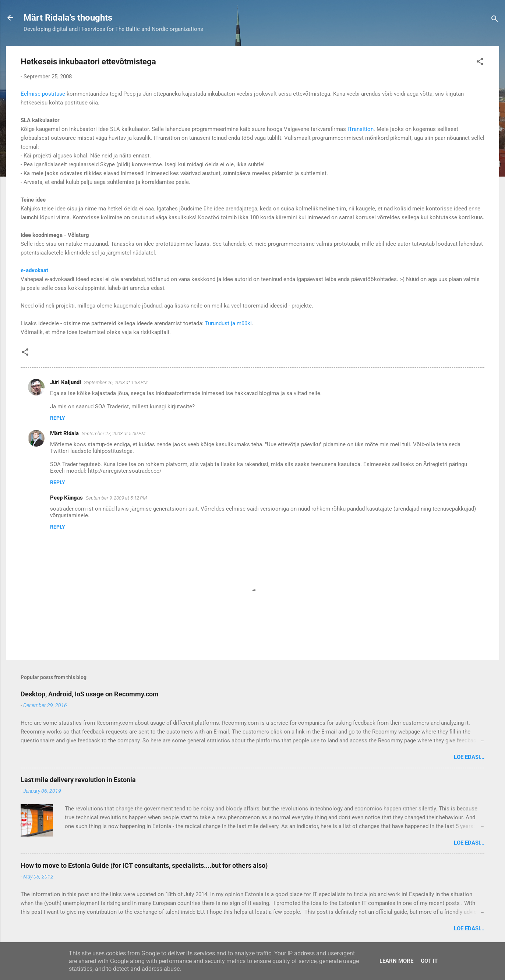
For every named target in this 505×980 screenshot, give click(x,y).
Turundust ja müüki (228, 323)
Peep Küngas (66, 498)
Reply (58, 418)
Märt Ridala (64, 433)
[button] (480, 63)
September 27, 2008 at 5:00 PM (114, 434)
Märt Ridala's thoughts (68, 18)
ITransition (361, 129)
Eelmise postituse (43, 94)
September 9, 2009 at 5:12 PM (116, 498)
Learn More (396, 961)
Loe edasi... (469, 757)
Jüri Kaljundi (66, 382)
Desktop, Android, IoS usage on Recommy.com (90, 694)
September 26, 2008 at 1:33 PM (116, 382)
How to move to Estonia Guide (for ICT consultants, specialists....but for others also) (144, 865)
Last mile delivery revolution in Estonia (78, 780)
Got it (429, 961)
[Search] (495, 20)
